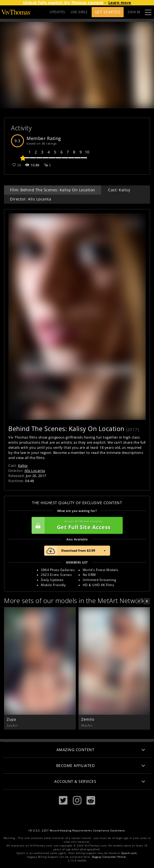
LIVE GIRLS (79, 12)
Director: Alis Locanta (31, 199)
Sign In (134, 12)
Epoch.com (129, 853)
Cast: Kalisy (119, 190)
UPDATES (58, 12)
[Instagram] (77, 800)
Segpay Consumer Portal (109, 857)
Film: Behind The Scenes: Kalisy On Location (53, 190)
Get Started (108, 12)
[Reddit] (91, 800)
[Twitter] (63, 800)
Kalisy (23, 465)
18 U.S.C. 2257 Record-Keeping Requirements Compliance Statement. (77, 831)
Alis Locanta (35, 471)
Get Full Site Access (76, 525)
